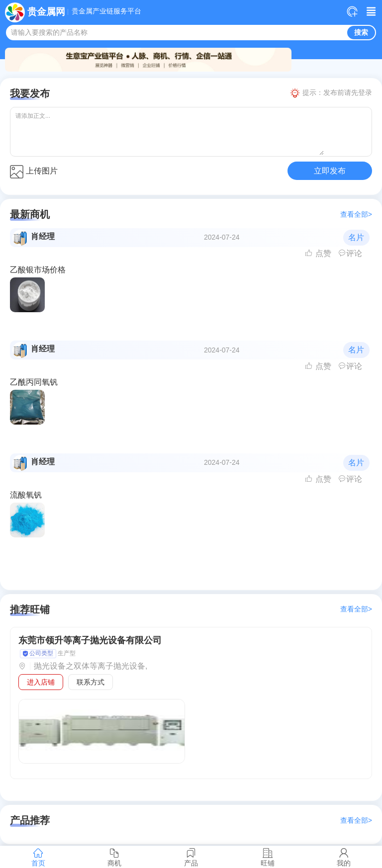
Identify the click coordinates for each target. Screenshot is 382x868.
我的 (344, 857)
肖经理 (43, 236)
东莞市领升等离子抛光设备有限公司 (90, 640)
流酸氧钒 (26, 495)
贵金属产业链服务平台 (106, 11)
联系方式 (91, 682)
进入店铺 (41, 682)
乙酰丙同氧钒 (34, 382)
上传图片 (34, 172)
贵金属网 (46, 12)
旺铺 (268, 857)
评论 (350, 253)
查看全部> (356, 215)
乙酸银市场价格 (38, 270)
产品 (191, 857)
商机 (115, 857)
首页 (38, 857)
